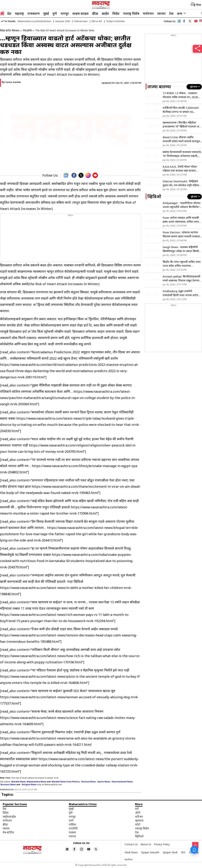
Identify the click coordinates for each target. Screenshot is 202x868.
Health (27, 30)
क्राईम (105, 13)
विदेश (116, 13)
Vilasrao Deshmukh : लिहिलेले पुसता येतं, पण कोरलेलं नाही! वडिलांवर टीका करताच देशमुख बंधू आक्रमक (182, 183)
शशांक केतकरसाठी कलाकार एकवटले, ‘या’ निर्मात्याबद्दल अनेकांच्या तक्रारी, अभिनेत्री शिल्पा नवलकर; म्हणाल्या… (182, 154)
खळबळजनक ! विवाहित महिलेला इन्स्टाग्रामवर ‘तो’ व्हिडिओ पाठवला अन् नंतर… (182, 124)
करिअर (139, 817)
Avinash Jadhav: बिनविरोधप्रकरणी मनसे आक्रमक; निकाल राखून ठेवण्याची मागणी (182, 278)
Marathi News (10, 30)
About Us (146, 844)
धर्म (137, 809)
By (11, 82)
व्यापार (161, 13)
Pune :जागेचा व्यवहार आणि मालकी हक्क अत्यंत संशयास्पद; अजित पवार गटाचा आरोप (181, 220)
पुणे (55, 13)
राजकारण (34, 13)
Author (129, 859)
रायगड (72, 836)
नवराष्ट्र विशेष (131, 13)
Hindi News (131, 852)
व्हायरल (139, 821)
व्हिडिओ (139, 836)
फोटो (138, 824)
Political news (81, 21)
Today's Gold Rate (115, 21)
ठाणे (71, 821)
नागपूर (65, 13)
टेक (171, 13)
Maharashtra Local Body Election (34, 21)
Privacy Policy (162, 844)
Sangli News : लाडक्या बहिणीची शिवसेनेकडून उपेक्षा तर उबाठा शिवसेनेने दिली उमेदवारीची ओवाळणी (182, 249)
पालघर (72, 832)
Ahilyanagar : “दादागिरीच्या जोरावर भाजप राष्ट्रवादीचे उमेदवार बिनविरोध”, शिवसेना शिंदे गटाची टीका (182, 205)
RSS (183, 852)
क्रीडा (95, 13)
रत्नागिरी (73, 828)
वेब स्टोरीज (8, 832)
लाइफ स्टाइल (80, 13)
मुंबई (46, 13)
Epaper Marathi (150, 852)
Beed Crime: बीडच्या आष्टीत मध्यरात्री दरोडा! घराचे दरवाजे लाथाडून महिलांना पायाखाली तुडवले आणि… (181, 139)
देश (9, 13)
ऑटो (138, 813)
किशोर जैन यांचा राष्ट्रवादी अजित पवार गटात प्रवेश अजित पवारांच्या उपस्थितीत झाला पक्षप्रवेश (182, 264)
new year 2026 (62, 21)
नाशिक (72, 824)
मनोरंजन (148, 13)
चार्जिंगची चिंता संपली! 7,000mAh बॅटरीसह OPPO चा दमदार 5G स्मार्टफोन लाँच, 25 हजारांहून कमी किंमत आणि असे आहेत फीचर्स (181, 110)
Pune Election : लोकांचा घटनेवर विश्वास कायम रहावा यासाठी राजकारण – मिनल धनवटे (182, 234)
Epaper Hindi (170, 852)
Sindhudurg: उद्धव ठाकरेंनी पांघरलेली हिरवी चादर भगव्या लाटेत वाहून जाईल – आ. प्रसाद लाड (180, 293)
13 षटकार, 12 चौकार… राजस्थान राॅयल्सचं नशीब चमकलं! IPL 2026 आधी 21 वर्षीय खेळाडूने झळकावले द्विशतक (180, 95)
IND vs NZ (97, 21)
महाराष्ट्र (19, 13)
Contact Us (131, 844)
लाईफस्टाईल (9, 817)
